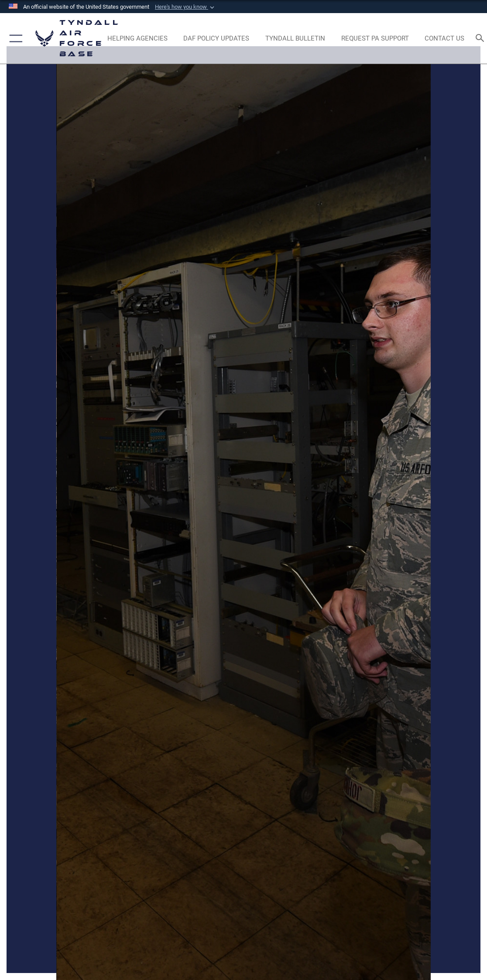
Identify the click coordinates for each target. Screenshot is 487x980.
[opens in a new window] (375, 38)
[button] (185, 7)
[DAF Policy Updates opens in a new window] (216, 38)
